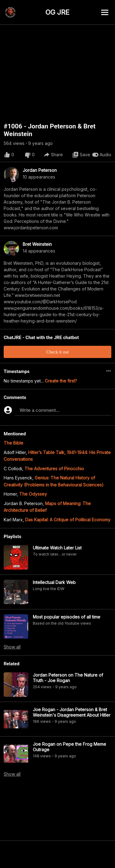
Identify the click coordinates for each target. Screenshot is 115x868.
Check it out (57, 352)
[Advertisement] (57, 854)
